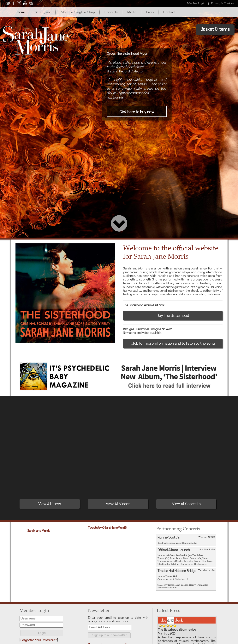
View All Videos (118, 504)
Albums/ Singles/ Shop (78, 12)
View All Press (50, 504)
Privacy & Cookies (222, 3)
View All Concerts (186, 504)
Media (133, 12)
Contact (170, 12)
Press (151, 12)
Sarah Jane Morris (39, 531)
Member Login (196, 3)
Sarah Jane (43, 12)
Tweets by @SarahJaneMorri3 (107, 528)
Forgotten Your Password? (39, 640)
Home (21, 12)
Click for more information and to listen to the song (173, 343)
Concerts (112, 12)
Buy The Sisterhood (173, 316)
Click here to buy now (137, 112)
